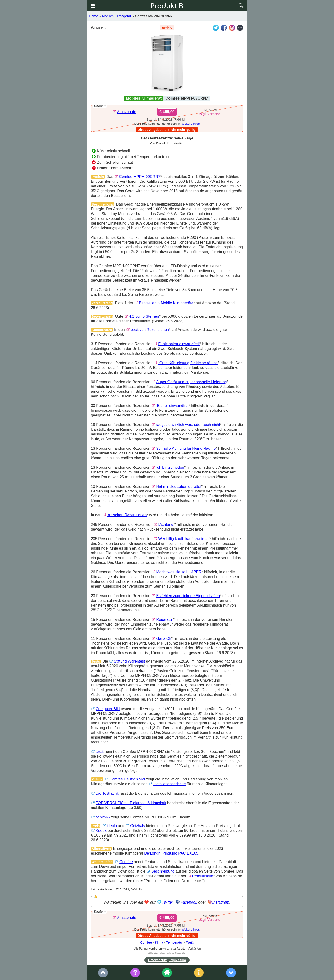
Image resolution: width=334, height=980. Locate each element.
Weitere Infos (191, 124)
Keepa (101, 830)
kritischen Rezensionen (127, 515)
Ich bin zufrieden (170, 467)
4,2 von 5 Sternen (144, 316)
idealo (112, 826)
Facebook (189, 902)
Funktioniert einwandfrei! (179, 344)
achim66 (103, 817)
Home (93, 16)
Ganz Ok (164, 638)
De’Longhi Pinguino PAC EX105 (171, 853)
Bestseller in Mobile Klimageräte (166, 303)
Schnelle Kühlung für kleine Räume (186, 448)
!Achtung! (166, 524)
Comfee (126, 862)
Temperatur (175, 942)
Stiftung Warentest (129, 661)
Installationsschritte (170, 784)
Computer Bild (108, 709)
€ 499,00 (167, 112)
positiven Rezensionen (150, 330)
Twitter (167, 902)
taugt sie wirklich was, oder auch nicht (188, 425)
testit (100, 752)
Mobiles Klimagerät (116, 16)
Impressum (178, 960)
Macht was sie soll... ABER (179, 572)
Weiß (190, 942)
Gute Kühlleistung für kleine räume (188, 363)
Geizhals (138, 826)
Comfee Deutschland (127, 779)
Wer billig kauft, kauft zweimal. (184, 539)
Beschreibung (163, 871)
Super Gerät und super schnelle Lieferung (191, 382)
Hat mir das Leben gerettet (179, 486)
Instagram (221, 902)
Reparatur (165, 619)
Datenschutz (157, 960)
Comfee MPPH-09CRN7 (154, 16)
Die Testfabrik (107, 793)
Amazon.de (127, 112)
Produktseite (203, 876)
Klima (159, 942)
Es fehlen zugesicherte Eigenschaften (188, 596)
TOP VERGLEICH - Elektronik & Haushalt (131, 803)
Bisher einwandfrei (172, 406)
